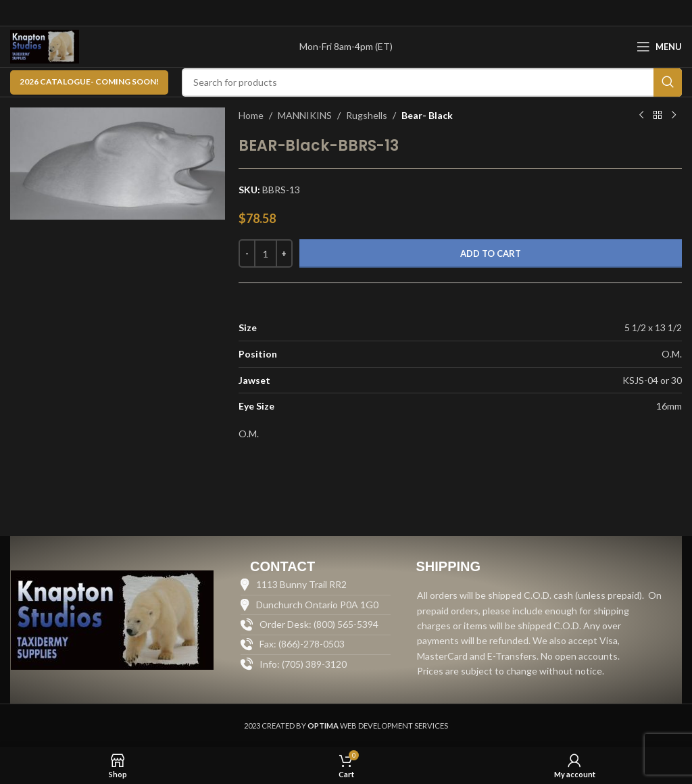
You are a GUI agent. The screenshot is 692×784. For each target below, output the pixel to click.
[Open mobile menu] (659, 47)
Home (251, 115)
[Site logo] (45, 46)
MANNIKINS (305, 115)
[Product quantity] (266, 253)
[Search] (432, 82)
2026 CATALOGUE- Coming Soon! (89, 81)
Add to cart (491, 253)
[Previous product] (641, 116)
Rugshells (367, 115)
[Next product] (674, 116)
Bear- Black (427, 115)
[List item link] (316, 664)
